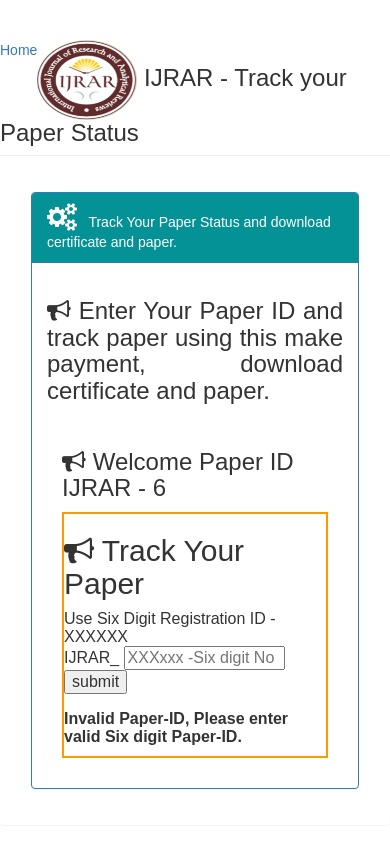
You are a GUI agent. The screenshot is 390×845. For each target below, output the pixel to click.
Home (18, 50)
